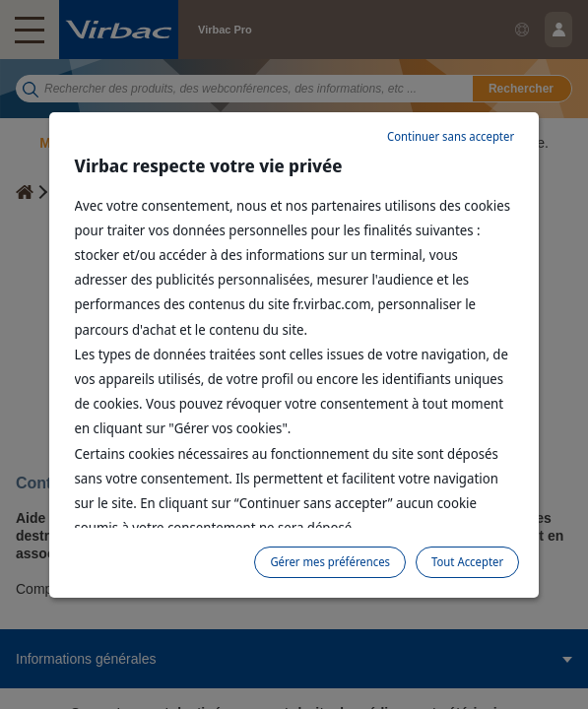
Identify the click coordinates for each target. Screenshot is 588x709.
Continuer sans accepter (451, 136)
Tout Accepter (467, 562)
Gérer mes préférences (330, 562)
